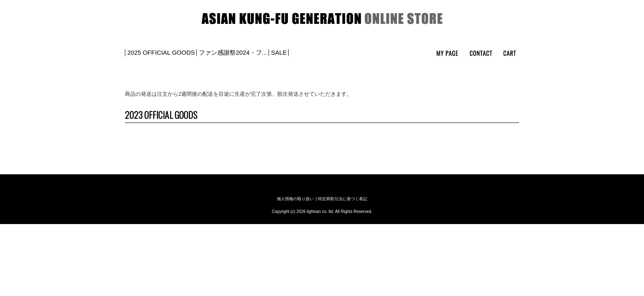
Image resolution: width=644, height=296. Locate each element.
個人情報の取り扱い (295, 199)
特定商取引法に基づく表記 (343, 199)
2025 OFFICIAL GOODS (161, 52)
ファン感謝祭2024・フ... (233, 52)
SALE (279, 52)
